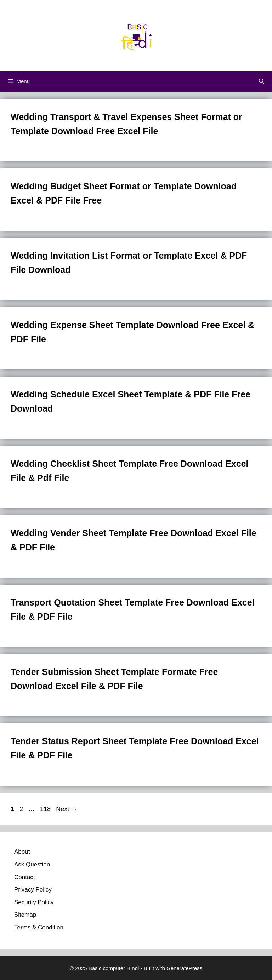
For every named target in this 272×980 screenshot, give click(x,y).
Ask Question (32, 864)
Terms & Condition (39, 927)
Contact (25, 877)
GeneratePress (184, 968)
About (22, 852)
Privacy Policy (33, 890)
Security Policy (34, 902)
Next (67, 809)
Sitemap (25, 915)
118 (46, 809)
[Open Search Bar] (262, 81)
